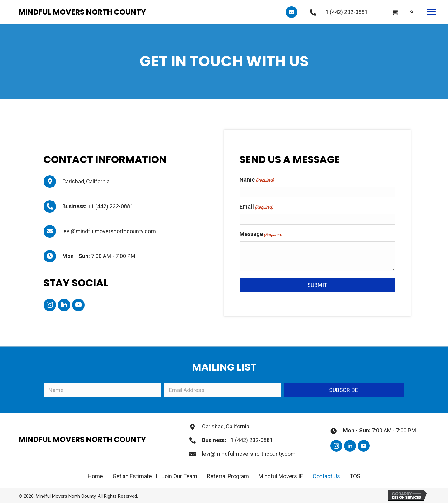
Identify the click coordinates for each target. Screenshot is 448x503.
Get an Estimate (132, 476)
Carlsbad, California (86, 181)
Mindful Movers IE (281, 476)
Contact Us (326, 476)
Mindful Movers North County (82, 12)
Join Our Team (179, 476)
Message (261, 235)
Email (256, 207)
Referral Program (228, 476)
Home (95, 476)
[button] (292, 12)
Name (257, 180)
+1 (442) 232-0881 (345, 12)
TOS (355, 476)
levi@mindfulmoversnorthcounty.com (109, 231)
